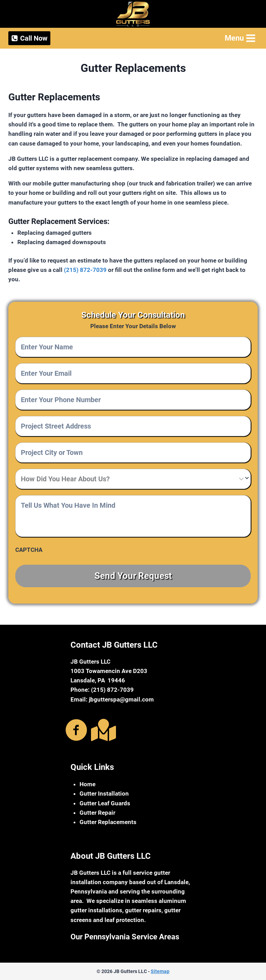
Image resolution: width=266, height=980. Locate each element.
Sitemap (160, 971)
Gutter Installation (104, 794)
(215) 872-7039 (85, 270)
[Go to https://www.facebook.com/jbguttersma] (76, 730)
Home (88, 784)
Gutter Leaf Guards (105, 803)
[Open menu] (239, 38)
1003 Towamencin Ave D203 (109, 671)
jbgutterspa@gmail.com (121, 699)
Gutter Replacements (108, 822)
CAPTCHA (29, 550)
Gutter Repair (97, 812)
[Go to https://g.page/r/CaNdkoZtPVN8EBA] (102, 730)
